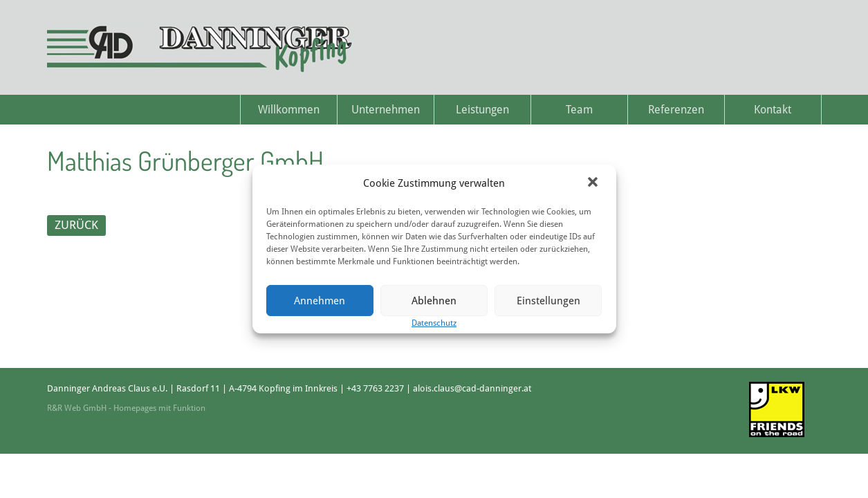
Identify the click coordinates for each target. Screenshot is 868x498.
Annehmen (320, 301)
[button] (594, 183)
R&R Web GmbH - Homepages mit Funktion (126, 408)
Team (579, 110)
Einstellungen (548, 301)
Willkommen (289, 110)
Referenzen (676, 110)
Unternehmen (386, 110)
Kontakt (773, 110)
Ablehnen (434, 301)
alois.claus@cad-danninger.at (472, 388)
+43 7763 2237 (375, 388)
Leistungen (482, 110)
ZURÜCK (76, 225)
